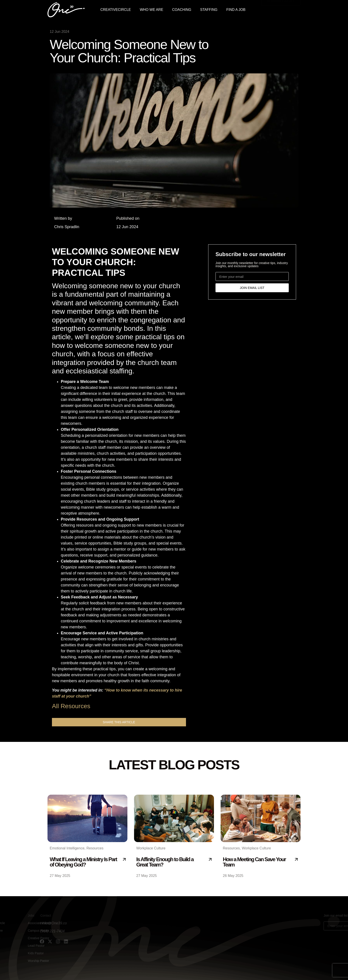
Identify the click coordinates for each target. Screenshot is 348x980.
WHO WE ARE (152, 10)
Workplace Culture (151, 848)
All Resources (71, 706)
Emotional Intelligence (67, 848)
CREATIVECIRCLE (116, 10)
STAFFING (209, 10)
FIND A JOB (236, 10)
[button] (119, 722)
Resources (95, 848)
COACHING (182, 10)
